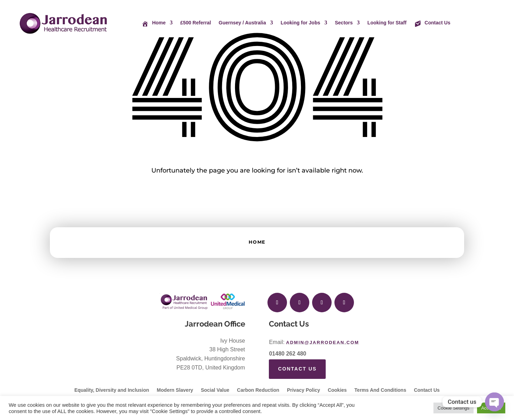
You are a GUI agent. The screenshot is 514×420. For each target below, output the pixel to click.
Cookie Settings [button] (453, 408)
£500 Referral (196, 23)
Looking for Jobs (301, 23)
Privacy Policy (304, 390)
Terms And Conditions (380, 390)
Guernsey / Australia (242, 23)
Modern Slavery (175, 390)
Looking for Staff (387, 23)
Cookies (337, 390)
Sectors (344, 23)
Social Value (215, 390)
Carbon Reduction (258, 390)
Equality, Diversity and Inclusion (112, 390)
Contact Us (297, 369)
